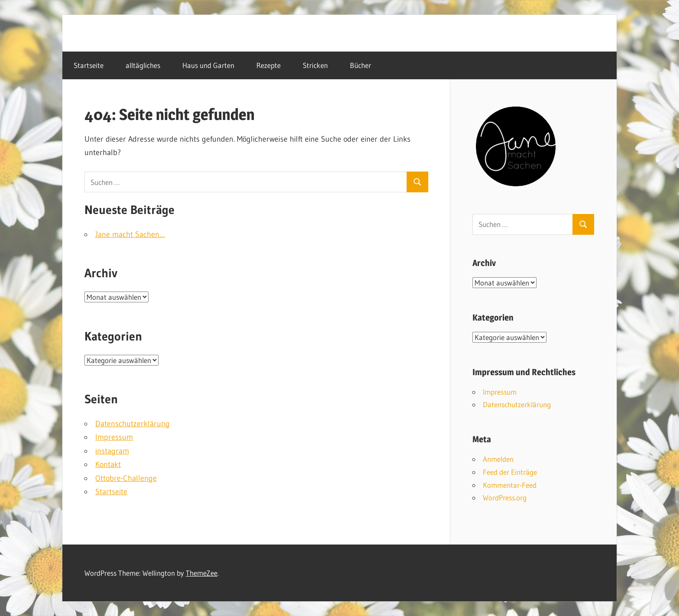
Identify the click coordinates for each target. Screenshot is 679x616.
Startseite (89, 65)
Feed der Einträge (510, 472)
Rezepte (268, 65)
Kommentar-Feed (510, 485)
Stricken (315, 65)
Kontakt (108, 464)
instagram (112, 451)
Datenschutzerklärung (133, 424)
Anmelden (498, 459)
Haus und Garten (208, 65)
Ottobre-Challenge (126, 478)
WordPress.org (505, 498)
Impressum (114, 437)
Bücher (361, 65)
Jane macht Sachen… (130, 234)
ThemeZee (202, 573)
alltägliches (143, 65)
